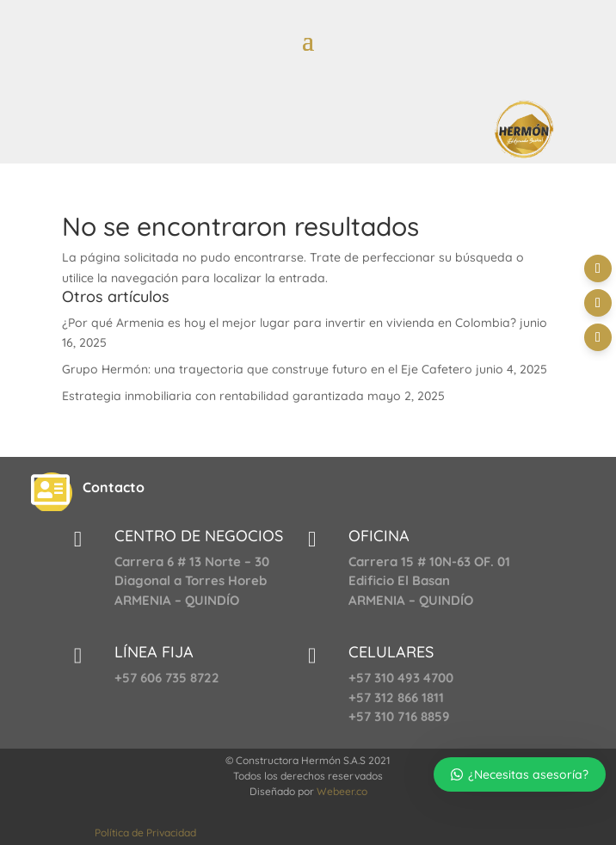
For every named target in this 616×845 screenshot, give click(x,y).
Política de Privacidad (145, 833)
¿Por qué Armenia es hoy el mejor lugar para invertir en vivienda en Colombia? (289, 323)
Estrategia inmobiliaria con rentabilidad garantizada (213, 396)
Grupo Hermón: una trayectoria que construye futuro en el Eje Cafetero (267, 369)
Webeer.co (342, 791)
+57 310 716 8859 (399, 716)
